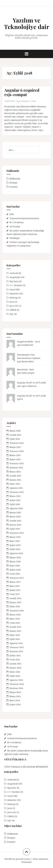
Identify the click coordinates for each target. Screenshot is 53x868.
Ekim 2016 (15, 606)
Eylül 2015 (15, 639)
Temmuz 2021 (17, 492)
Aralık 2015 (15, 627)
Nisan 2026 (15, 431)
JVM (12, 214)
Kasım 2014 (15, 668)
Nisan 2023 (15, 455)
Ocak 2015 (15, 659)
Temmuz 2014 (17, 684)
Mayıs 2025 (15, 447)
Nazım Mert (28, 361)
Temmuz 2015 (17, 647)
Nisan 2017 (15, 582)
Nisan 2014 (15, 696)
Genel (33, 101)
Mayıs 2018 (15, 557)
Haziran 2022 (16, 467)
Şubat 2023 (15, 459)
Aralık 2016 (15, 598)
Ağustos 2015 (16, 643)
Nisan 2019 (15, 537)
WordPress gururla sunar (17, 859)
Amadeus (43, 859)
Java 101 (14, 306)
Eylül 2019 (15, 529)
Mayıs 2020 (15, 512)
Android (14, 273)
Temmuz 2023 (17, 451)
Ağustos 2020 (16, 508)
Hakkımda (15, 179)
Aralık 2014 (15, 664)
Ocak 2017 (15, 594)
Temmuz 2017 (17, 578)
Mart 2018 (15, 566)
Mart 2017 (15, 586)
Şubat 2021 (15, 500)
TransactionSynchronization (24, 218)
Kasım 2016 (15, 602)
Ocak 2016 (15, 623)
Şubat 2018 (15, 570)
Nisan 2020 (15, 516)
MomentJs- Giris (25, 369)
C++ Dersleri (16, 285)
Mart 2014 (15, 700)
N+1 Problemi (17, 222)
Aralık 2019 (15, 521)
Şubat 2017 (15, 590)
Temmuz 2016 (17, 610)
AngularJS (15, 277)
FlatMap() (15, 238)
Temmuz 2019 (17, 533)
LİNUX (13, 310)
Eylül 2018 (15, 549)
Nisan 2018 (15, 561)
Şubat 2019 (15, 545)
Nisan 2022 (15, 472)
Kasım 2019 (15, 525)
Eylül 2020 (15, 504)
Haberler (14, 293)
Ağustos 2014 (16, 680)
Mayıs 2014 (15, 692)
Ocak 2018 (15, 574)
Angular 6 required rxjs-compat (22, 92)
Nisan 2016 (15, 615)
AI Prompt (15, 226)
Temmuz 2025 (17, 443)
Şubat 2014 (15, 704)
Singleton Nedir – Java (29, 342)
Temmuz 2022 (17, 463)
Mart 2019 (15, 541)
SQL (12, 314)
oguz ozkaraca (23, 101)
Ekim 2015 (15, 635)
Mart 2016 (15, 619)
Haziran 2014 (16, 688)
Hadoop (14, 298)
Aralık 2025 (15, 435)
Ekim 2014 (15, 672)
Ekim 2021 (15, 484)
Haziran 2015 (16, 651)
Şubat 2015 (15, 655)
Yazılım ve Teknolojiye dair (27, 23)
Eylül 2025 (15, 439)
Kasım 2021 (15, 480)
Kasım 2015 (15, 631)
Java (12, 302)
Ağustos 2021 (16, 488)
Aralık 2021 (15, 476)
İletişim (13, 183)
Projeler (14, 187)
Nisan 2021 (15, 496)
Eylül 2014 (15, 676)
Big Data (14, 281)
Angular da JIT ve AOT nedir (32, 383)
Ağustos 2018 (16, 553)
